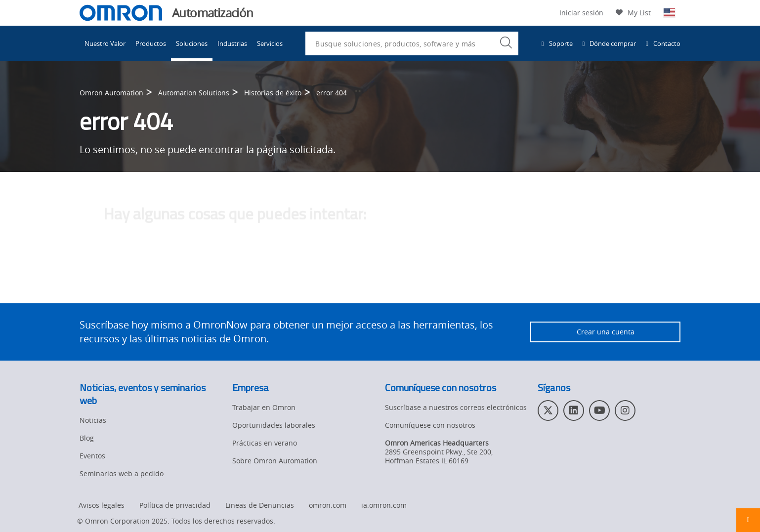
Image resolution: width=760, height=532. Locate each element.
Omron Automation (111, 93)
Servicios (270, 43)
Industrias (232, 43)
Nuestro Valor (105, 43)
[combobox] (412, 43)
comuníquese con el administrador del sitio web (353, 281)
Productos (151, 43)
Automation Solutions (194, 93)
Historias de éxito (273, 93)
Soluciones (192, 43)
